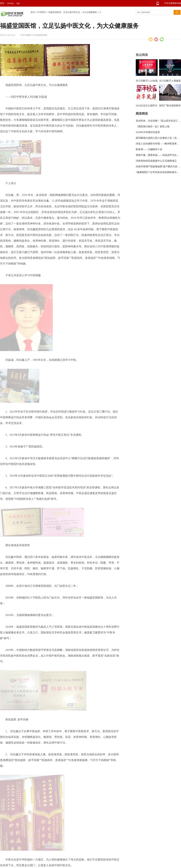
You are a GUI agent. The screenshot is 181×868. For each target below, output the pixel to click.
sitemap (10, 3)
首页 (2, 3)
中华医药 (41, 12)
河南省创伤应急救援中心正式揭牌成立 (156, 161)
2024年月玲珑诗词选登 (148, 132)
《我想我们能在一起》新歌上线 (153, 126)
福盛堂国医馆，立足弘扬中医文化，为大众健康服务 (73, 12)
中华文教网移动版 (173, 3)
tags (18, 3)
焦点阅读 (142, 55)
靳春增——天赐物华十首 (149, 149)
